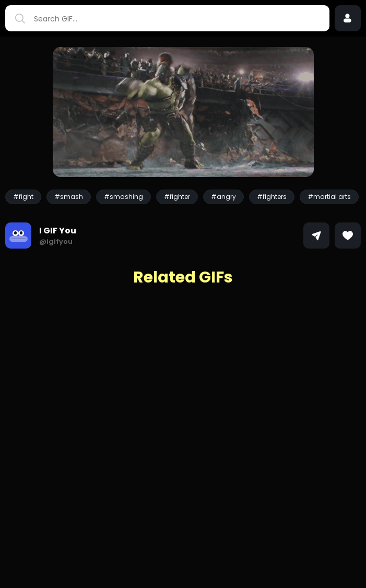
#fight (23, 197)
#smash (69, 197)
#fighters (272, 197)
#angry (223, 197)
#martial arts (329, 197)
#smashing (123, 197)
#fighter (177, 197)
